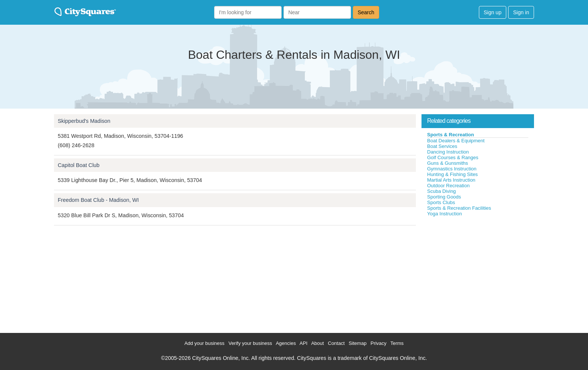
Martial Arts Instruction (451, 180)
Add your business (205, 343)
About (318, 343)
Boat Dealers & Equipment (456, 141)
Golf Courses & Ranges (453, 157)
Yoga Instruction (445, 214)
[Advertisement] (478, 273)
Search (366, 12)
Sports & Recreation (451, 135)
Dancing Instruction (448, 152)
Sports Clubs (441, 202)
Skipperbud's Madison (84, 121)
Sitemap (358, 343)
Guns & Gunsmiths (448, 163)
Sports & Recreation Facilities (459, 208)
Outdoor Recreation (448, 186)
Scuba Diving (442, 191)
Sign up (493, 12)
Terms (397, 343)
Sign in (521, 12)
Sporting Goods (444, 197)
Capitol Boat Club (79, 165)
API (304, 343)
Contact (336, 343)
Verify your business (250, 343)
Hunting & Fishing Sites (452, 174)
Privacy (379, 343)
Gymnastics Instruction (452, 169)
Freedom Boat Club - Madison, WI (98, 200)
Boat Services (442, 146)
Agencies (286, 343)
